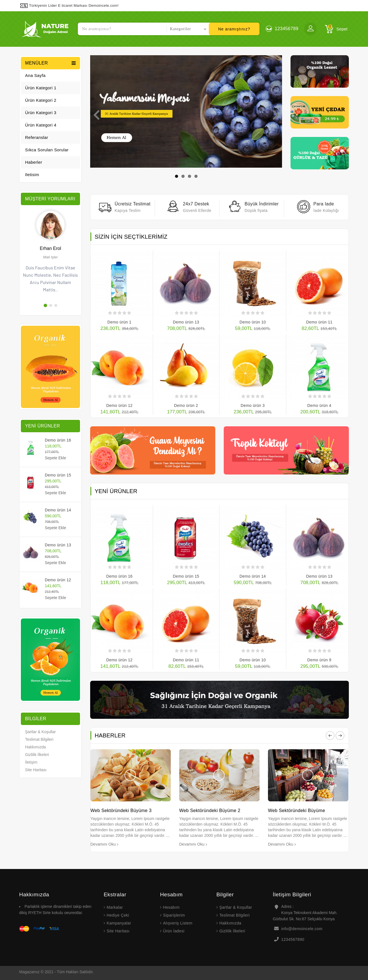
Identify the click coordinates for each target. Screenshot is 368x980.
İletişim (31, 762)
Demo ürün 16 (58, 440)
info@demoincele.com (302, 929)
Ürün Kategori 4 (41, 125)
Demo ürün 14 (58, 510)
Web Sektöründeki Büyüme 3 (121, 811)
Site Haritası (36, 770)
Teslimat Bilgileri (39, 739)
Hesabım (171, 907)
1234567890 (293, 939)
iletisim (32, 175)
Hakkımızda (36, 747)
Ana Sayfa (35, 75)
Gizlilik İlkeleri (37, 755)
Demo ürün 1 (119, 322)
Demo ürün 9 (319, 660)
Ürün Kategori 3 (41, 113)
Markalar (115, 907)
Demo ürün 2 (186, 405)
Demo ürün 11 (319, 322)
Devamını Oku (103, 844)
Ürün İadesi (174, 931)
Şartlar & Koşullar (40, 732)
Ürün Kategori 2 (41, 100)
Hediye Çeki (118, 915)
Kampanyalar (119, 923)
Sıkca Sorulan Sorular (47, 150)
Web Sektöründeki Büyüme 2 (210, 811)
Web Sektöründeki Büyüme (297, 811)
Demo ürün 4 (319, 405)
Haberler (34, 162)
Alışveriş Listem (178, 923)
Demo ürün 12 (58, 580)
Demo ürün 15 (58, 475)
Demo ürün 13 (58, 545)
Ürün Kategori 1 (41, 88)
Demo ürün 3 (253, 405)
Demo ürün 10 (253, 322)
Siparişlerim (174, 915)
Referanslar (37, 137)
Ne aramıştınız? (234, 29)
